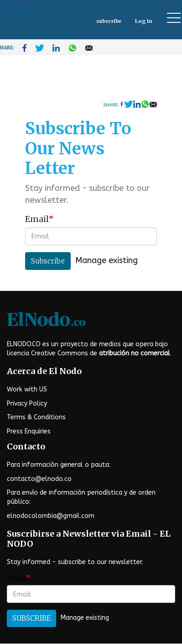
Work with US (27, 389)
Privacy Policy (27, 404)
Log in (144, 21)
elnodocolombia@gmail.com (51, 516)
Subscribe (48, 261)
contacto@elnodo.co (39, 479)
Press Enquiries (29, 431)
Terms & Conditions (36, 417)
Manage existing (107, 260)
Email (37, 219)
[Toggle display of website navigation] (170, 18)
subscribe (109, 21)
